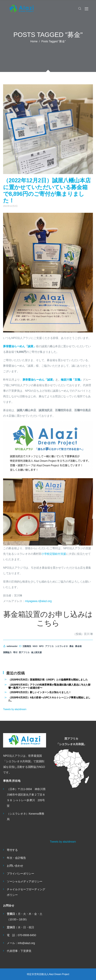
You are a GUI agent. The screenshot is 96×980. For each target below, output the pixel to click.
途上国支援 (36, 652)
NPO (41, 646)
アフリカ (49, 646)
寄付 (15, 652)
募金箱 (78, 646)
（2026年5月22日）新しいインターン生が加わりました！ (40, 692)
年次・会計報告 (16, 858)
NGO (35, 646)
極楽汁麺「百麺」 (72, 380)
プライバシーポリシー (20, 874)
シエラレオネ (62, 646)
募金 (71, 646)
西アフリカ (24, 652)
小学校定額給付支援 (54, 554)
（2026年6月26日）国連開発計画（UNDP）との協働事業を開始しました (48, 680)
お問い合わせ (15, 866)
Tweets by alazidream (15, 709)
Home (34, 41)
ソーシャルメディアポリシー (25, 881)
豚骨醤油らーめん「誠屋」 (19, 346)
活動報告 (25, 646)
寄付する (12, 850)
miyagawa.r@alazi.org (38, 601)
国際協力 (7, 652)
